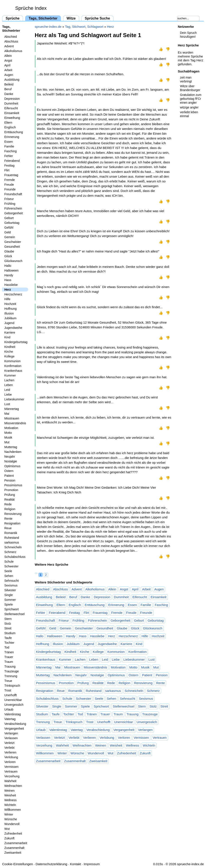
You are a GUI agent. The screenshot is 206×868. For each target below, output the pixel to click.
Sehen (9, 576)
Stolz (8, 624)
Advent (9, 46)
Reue (8, 528)
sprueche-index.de (48, 27)
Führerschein (13, 208)
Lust (7, 404)
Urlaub (9, 709)
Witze (71, 18)
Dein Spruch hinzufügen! (188, 35)
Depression (12, 99)
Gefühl (9, 228)
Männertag (12, 409)
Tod (7, 647)
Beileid (9, 84)
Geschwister (13, 242)
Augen (9, 75)
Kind (7, 337)
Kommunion (12, 361)
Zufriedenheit (13, 834)
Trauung (10, 667)
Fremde (10, 180)
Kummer (10, 375)
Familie (9, 146)
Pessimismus (13, 485)
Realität (9, 500)
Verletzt (9, 743)
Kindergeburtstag (16, 342)
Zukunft (9, 838)
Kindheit (10, 347)
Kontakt (76, 864)
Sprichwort (11, 609)
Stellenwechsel (14, 614)
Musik (8, 437)
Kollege (9, 356)
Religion (10, 509)
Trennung (11, 676)
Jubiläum (10, 318)
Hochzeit (10, 304)
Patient (9, 476)
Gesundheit (12, 247)
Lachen (9, 380)
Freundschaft (13, 194)
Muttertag (11, 447)
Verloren (10, 762)
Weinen (9, 791)
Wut (7, 829)
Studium (10, 633)
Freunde (10, 189)
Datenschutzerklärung (51, 864)
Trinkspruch (12, 686)
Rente (8, 519)
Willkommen (13, 810)
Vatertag (10, 719)
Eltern (8, 123)
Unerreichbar (13, 700)
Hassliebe (11, 285)
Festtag (9, 165)
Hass (8, 280)
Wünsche (11, 819)
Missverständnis (15, 423)
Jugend (9, 323)
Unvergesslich (14, 705)
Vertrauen (11, 771)
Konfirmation (13, 366)
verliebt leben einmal (189, 114)
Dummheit (11, 103)
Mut (7, 442)
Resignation (12, 523)
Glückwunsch (13, 261)
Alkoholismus (13, 51)
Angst (8, 61)
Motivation (11, 428)
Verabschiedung (15, 724)
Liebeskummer (14, 399)
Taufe (8, 638)
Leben (9, 385)
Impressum (92, 864)
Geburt (9, 218)
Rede (8, 504)
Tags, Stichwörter (43, 18)
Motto (8, 433)
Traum (9, 662)
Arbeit (8, 70)
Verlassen (11, 738)
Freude (9, 185)
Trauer (9, 657)
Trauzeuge (11, 671)
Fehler (9, 156)
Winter (9, 814)
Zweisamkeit (13, 853)
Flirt (7, 170)
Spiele (9, 604)
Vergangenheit (14, 729)
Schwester (11, 566)
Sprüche (13, 18)
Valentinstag (13, 714)
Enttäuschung (14, 132)
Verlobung (11, 757)
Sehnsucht (11, 581)
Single (9, 595)
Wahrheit (10, 781)
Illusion (9, 313)
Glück (8, 256)
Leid (7, 390)
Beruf (8, 89)
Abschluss (11, 41)
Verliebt (9, 748)
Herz (8, 290)
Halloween (11, 270)
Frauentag (11, 175)
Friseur (9, 199)
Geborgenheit (14, 213)
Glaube (9, 251)
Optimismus (12, 466)
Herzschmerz (13, 294)
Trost (8, 690)
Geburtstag (12, 223)
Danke (9, 94)
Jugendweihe (13, 328)
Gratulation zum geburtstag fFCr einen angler (191, 99)
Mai (7, 414)
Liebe (8, 395)
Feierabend (12, 161)
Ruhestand (12, 538)
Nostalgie (11, 461)
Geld (8, 232)
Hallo (8, 266)
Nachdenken (13, 452)
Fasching (11, 151)
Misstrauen (12, 418)
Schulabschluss (15, 557)
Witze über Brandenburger (190, 88)
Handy (9, 275)
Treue (8, 681)
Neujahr (10, 457)
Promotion (11, 490)
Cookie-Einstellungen (18, 864)
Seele (8, 571)
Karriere (10, 332)
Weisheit (10, 795)
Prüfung (10, 495)
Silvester (10, 590)
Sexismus (11, 585)
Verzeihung (12, 776)
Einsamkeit (12, 113)
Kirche (9, 352)
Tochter (9, 643)
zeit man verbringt (186, 79)
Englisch (10, 127)
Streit (8, 628)
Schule (9, 562)
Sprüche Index (31, 8)
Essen (9, 142)
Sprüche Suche (97, 18)
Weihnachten (13, 786)
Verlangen (11, 733)
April (7, 65)
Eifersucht (11, 108)
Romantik (11, 533)
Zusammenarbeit (16, 843)
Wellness (11, 800)
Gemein (10, 237)
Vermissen (11, 767)
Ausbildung (12, 80)
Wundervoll (12, 824)
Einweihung (12, 118)
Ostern (9, 471)
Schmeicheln (13, 547)
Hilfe (7, 299)
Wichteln (10, 805)
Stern (8, 619)
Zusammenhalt (14, 848)
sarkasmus (12, 542)
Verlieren (10, 752)
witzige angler (189, 107)
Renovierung (13, 514)
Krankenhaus (13, 371)
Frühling (10, 204)
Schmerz (10, 552)
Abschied (11, 37)
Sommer (10, 600)
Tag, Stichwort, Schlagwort (84, 27)
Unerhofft (11, 695)
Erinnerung (12, 137)
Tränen (9, 652)
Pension (10, 480)
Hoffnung (11, 309)
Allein (8, 56)
